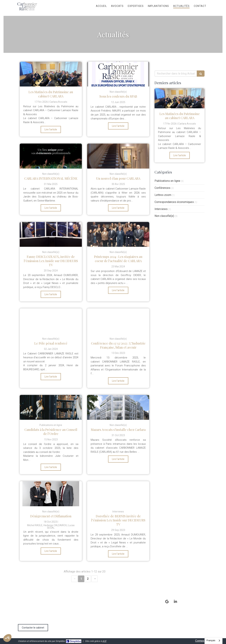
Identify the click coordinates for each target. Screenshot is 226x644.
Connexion (202, 641)
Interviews (161, 209)
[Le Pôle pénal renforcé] (51, 321)
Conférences (162, 188)
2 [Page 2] (88, 579)
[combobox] (214, 641)
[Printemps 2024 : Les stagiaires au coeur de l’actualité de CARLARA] (118, 234)
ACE (104, 641)
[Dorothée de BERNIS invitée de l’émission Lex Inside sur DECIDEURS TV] (118, 494)
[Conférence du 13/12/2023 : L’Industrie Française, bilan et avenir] (118, 321)
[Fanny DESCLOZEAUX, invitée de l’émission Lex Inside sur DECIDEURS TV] (51, 234)
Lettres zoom (163, 195)
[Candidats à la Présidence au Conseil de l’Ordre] (51, 407)
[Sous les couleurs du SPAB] (118, 74)
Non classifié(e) (164, 216)
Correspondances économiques (174, 202)
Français (211, 640)
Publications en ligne (167, 181)
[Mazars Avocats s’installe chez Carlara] (118, 407)
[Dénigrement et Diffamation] (51, 494)
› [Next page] (95, 579)
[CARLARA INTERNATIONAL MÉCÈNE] (51, 156)
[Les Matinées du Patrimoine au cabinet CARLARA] (51, 74)
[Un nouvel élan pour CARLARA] (118, 156)
